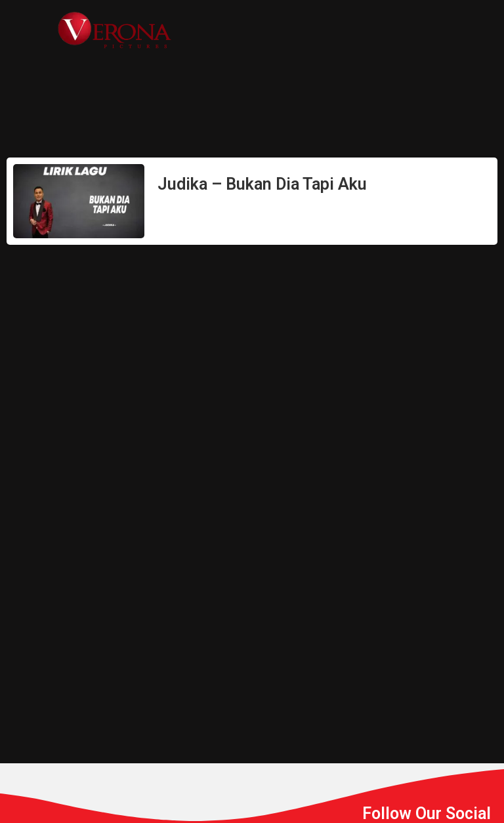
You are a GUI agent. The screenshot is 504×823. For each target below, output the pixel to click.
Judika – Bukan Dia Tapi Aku (262, 184)
